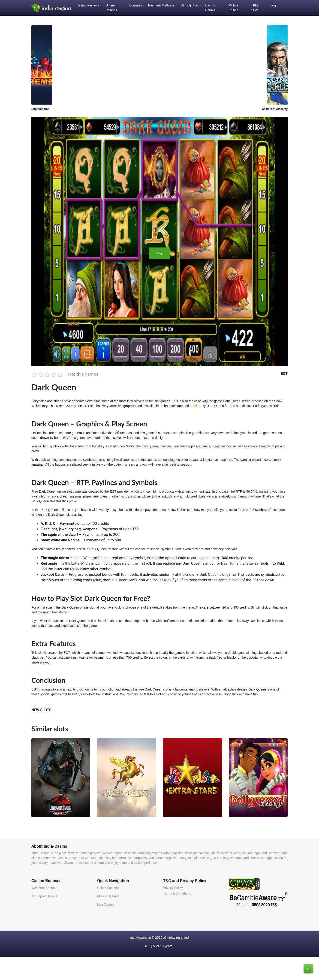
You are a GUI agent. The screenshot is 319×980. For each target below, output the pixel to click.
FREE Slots (255, 8)
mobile (194, 406)
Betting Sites (190, 5)
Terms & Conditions (177, 893)
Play (160, 253)
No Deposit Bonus (44, 896)
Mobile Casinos (108, 896)
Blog (273, 5)
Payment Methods (161, 5)
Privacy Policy (173, 888)
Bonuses (135, 5)
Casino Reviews (88, 5)
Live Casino (105, 905)
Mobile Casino (233, 8)
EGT (284, 374)
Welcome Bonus (43, 888)
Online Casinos (111, 8)
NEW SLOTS (41, 710)
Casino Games (210, 8)
